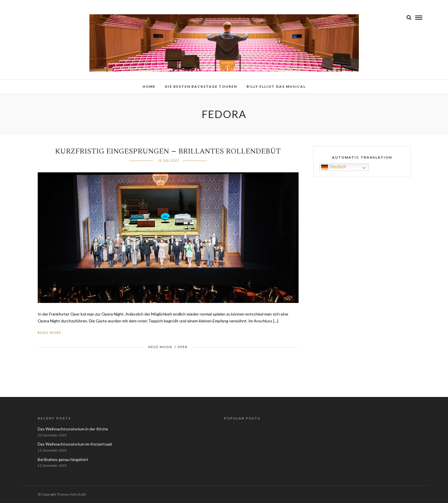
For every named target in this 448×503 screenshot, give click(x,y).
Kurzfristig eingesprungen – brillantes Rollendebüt (168, 151)
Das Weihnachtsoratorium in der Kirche (73, 429)
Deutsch (334, 167)
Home (149, 86)
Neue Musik (160, 347)
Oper (183, 347)
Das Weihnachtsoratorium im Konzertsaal (75, 444)
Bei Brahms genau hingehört (63, 459)
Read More (50, 333)
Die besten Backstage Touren (201, 86)
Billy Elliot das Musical (276, 86)
